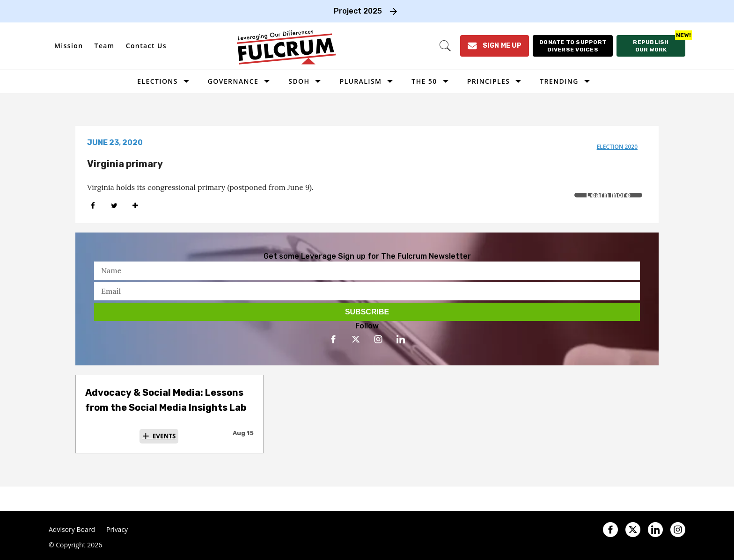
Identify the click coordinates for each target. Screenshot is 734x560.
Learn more (608, 195)
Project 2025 (358, 11)
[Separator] (135, 206)
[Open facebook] (333, 339)
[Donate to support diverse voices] (573, 46)
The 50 (424, 81)
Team (105, 46)
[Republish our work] (651, 46)
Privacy (117, 530)
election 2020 (617, 147)
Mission (69, 46)
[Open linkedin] (401, 339)
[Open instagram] (378, 339)
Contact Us (146, 46)
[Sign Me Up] (495, 46)
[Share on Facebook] (93, 206)
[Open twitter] (356, 339)
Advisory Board (72, 530)
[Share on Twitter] (114, 206)
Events (164, 436)
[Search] (445, 46)
